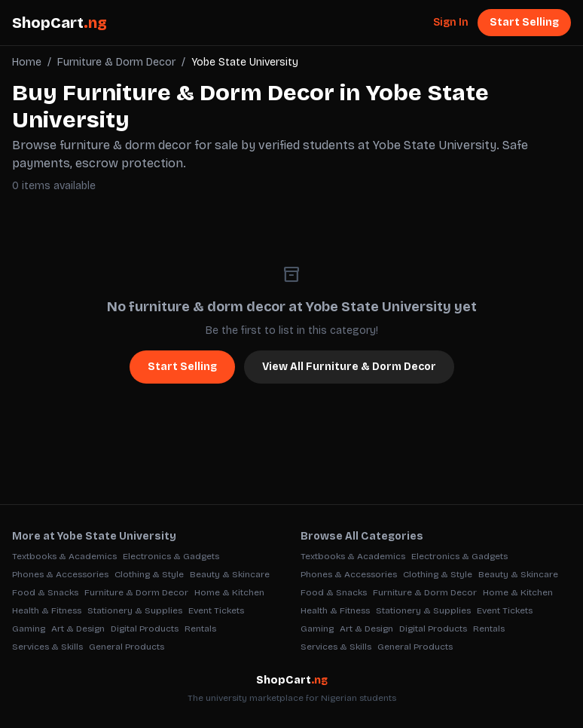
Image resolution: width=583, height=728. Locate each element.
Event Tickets (216, 610)
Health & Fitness (47, 610)
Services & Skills (47, 647)
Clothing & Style (149, 574)
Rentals (200, 629)
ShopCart (60, 23)
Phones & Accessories (60, 574)
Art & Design (78, 629)
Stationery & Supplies (135, 610)
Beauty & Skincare (230, 574)
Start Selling (524, 22)
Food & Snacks (45, 592)
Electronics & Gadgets (171, 556)
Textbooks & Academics (64, 556)
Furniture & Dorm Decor (116, 62)
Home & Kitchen (229, 592)
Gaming (29, 629)
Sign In (451, 22)
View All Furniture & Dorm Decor (349, 367)
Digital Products (145, 629)
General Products (127, 647)
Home (27, 62)
